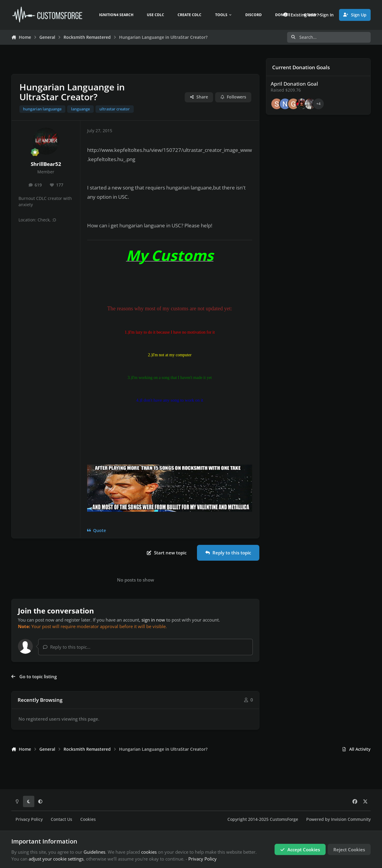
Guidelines (94, 852)
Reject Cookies (349, 850)
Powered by (338, 819)
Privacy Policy (29, 819)
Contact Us (61, 819)
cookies (149, 852)
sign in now (153, 620)
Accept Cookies (300, 850)
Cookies (88, 819)
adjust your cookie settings (56, 859)
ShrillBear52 (46, 164)
